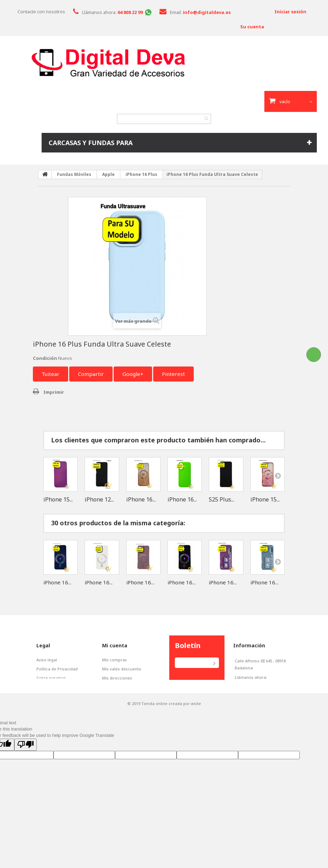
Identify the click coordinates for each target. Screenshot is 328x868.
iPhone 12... (99, 499)
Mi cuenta (115, 645)
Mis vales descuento (122, 669)
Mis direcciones (117, 678)
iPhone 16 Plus (141, 174)
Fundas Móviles (74, 174)
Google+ (133, 374)
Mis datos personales (123, 687)
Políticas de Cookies (55, 687)
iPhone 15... (58, 499)
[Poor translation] (26, 764)
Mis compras (115, 660)
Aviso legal (47, 660)
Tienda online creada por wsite (171, 723)
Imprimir (54, 392)
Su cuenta (252, 27)
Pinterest (173, 374)
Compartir (91, 374)
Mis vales (111, 696)
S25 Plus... (222, 499)
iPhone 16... (141, 499)
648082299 (249, 684)
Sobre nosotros (51, 678)
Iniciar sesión (290, 12)
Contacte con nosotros (41, 12)
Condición (45, 358)
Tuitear (51, 374)
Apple (108, 174)
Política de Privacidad (57, 669)
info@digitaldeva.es (266, 694)
